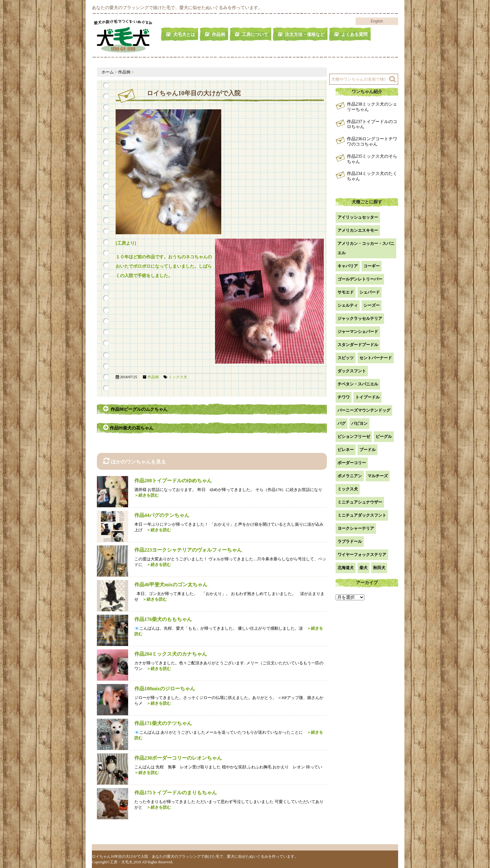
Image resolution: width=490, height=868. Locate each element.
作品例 (218, 35)
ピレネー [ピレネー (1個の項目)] (346, 450)
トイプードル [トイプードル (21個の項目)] (367, 397)
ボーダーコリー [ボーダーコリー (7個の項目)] (352, 463)
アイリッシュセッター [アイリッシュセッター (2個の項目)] (358, 217)
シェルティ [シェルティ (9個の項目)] (348, 305)
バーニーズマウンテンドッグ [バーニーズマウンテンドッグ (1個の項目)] (364, 410)
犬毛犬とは (184, 35)
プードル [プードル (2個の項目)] (367, 450)
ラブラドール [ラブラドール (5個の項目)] (350, 541)
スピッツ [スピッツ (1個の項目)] (346, 358)
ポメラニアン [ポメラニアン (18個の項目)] (350, 476)
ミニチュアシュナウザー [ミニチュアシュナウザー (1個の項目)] (360, 502)
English (377, 21)
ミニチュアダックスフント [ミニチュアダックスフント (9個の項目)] (362, 515)
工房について (255, 35)
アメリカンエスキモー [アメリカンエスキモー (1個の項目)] (358, 230)
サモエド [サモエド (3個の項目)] (346, 292)
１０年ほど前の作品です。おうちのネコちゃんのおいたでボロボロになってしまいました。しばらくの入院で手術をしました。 (164, 266)
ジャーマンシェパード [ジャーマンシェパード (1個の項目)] (358, 332)
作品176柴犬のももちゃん (163, 619)
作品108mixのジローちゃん (165, 689)
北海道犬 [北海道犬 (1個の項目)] (346, 568)
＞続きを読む (157, 530)
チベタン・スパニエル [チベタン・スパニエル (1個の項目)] (358, 384)
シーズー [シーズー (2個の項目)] (372, 305)
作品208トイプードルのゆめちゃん (173, 481)
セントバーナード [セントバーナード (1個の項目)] (376, 358)
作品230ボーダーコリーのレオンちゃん (178, 758)
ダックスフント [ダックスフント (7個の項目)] (352, 371)
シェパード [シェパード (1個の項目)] (370, 292)
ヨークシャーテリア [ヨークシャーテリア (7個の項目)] (356, 528)
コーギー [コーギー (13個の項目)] (372, 266)
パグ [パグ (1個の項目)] (342, 423)
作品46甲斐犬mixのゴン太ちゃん (171, 585)
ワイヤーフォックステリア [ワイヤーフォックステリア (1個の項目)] (362, 555)
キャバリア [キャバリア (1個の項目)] (348, 266)
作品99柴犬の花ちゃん (129, 427)
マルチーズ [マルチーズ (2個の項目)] (378, 476)
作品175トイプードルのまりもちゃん (176, 793)
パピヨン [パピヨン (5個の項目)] (359, 423)
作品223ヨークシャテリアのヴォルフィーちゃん (188, 550)
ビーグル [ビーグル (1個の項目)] (384, 436)
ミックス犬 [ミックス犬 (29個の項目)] (348, 489)
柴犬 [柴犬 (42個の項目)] (363, 568)
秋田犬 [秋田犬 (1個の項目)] (379, 568)
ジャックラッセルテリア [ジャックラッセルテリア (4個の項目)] (360, 318)
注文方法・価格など (305, 35)
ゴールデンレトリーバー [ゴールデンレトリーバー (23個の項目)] (360, 279)
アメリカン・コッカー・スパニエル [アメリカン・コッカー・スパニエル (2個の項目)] (366, 248)
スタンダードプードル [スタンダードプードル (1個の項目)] (358, 345)
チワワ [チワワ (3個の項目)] (344, 397)
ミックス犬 (178, 377)
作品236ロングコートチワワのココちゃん (372, 141)
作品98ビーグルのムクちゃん (135, 409)
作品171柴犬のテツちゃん (163, 723)
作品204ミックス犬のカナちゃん (171, 654)
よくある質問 (354, 35)
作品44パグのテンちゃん (162, 515)
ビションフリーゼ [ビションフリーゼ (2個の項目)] (354, 436)
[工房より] (126, 243)
